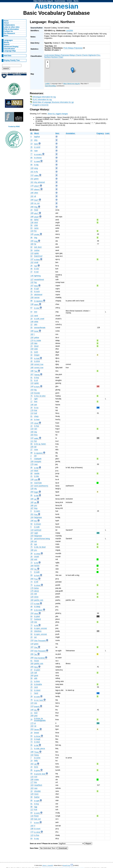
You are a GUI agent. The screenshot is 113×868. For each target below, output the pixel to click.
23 (31, 346)
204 (32, 492)
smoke (37, 234)
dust (36, 713)
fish (35, 441)
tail (35, 447)
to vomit (37, 147)
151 (32, 179)
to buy (36, 378)
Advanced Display (11, 47)
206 (32, 654)
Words (6, 42)
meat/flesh (38, 785)
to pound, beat (40, 774)
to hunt (37, 576)
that (36, 410)
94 (31, 736)
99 (31, 797)
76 (31, 396)
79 (31, 295)
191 (32, 196)
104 (32, 517)
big (35, 390)
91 (31, 378)
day (36, 432)
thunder (37, 393)
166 (32, 364)
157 (32, 286)
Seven (37, 730)
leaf (36, 413)
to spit (36, 289)
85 (31, 158)
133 (32, 429)
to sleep (37, 607)
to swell (37, 161)
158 (32, 298)
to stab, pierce (39, 749)
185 (32, 499)
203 (32, 729)
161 (32, 182)
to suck (37, 291)
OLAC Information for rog (42, 100)
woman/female (40, 328)
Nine (36, 667)
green (36, 179)
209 (32, 658)
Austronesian (60, 1)
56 (31, 225)
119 (32, 530)
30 (31, 557)
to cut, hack (39, 700)
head (36, 210)
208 (32, 207)
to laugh (37, 739)
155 (32, 241)
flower (36, 816)
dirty (36, 140)
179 (32, 464)
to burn (37, 387)
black (36, 471)
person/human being (42, 539)
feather (37, 797)
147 (32, 471)
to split (37, 801)
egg (36, 807)
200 (32, 579)
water (36, 438)
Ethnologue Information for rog (44, 97)
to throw (37, 736)
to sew (37, 308)
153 (32, 390)
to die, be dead (40, 547)
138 (32, 304)
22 (31, 426)
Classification (9, 49)
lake (36, 343)
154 (32, 613)
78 (31, 700)
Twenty (37, 375)
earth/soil (38, 530)
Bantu (76, 1)
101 (32, 172)
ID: (32, 133)
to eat (36, 272)
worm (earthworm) (41, 486)
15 (31, 767)
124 (32, 703)
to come (37, 758)
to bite (36, 476)
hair (36, 266)
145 (32, 234)
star (36, 622)
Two (36, 371)
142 (32, 755)
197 (32, 647)
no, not (37, 203)
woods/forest (39, 280)
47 (31, 670)
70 (31, 585)
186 (32, 505)
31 (31, 352)
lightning (37, 276)
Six (35, 569)
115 (32, 777)
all (35, 196)
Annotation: (71, 133)
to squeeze (38, 301)
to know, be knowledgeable (40, 719)
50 (31, 524)
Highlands (92, 55)
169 (32, 716)
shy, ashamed (39, 182)
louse (36, 331)
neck (36, 687)
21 (31, 681)
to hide (37, 604)
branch (37, 707)
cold (36, 480)
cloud (36, 423)
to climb (37, 832)
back (36, 144)
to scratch (38, 154)
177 (32, 782)
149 (32, 541)
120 (32, 597)
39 (31, 696)
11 (31, 713)
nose (36, 450)
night (36, 533)
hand (36, 693)
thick (36, 286)
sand (36, 316)
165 (32, 819)
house (36, 661)
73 (31, 742)
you (36, 505)
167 (32, 533)
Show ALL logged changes (58, 114)
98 (31, 807)
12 (31, 324)
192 (32, 559)
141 (32, 594)
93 (31, 774)
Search (7, 45)
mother (37, 250)
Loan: (107, 133)
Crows (70, 1)
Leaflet (47, 84)
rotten (36, 176)
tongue (37, 355)
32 (31, 355)
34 (31, 408)
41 (31, 476)
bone (36, 767)
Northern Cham (57, 57)
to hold (37, 358)
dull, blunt (38, 247)
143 (32, 231)
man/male (38, 483)
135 (32, 276)
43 (31, 637)
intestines (38, 631)
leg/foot (37, 137)
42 (31, 291)
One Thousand (40, 641)
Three (36, 752)
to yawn (37, 670)
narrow (37, 298)
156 (32, 521)
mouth (37, 557)
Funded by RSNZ (14, 127)
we (35, 499)
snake (36, 780)
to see (36, 269)
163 (32, 788)
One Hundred (39, 658)
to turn (37, 823)
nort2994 (70, 31)
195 (32, 203)
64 (31, 839)
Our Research (9, 33)
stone (36, 597)
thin (36, 521)
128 (32, 489)
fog (35, 282)
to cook (37, 697)
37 (31, 272)
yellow (37, 338)
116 (32, 816)
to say (36, 839)
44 (31, 420)
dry (35, 710)
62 (31, 256)
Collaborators (9, 25)
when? (37, 186)
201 (32, 514)
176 (32, 588)
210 (32, 640)
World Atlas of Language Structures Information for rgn (53, 102)
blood (36, 346)
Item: (57, 133)
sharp (36, 416)
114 (32, 413)
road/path (38, 459)
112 (32, 175)
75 (31, 547)
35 (31, 147)
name (36, 228)
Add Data (8, 56)
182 (32, 334)
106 (32, 780)
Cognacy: (100, 133)
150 (32, 338)
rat (35, 726)
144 (32, 386)
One (36, 647)
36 (31, 289)
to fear (37, 426)
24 (31, 210)
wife (36, 678)
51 (31, 380)
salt (35, 673)
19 (31, 791)
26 (31, 266)
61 (31, 661)
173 (32, 723)
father (36, 220)
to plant (37, 616)
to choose (38, 158)
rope (36, 151)
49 (31, 610)
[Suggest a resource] (40, 105)
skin (36, 324)
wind (36, 223)
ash (36, 405)
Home (6, 21)
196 (32, 829)
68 (31, 473)
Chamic (85, 55)
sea (36, 703)
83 (31, 813)
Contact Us (8, 31)
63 (31, 228)
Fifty (36, 207)
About (6, 23)
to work (37, 813)
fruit (36, 810)
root (36, 777)
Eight (36, 492)
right (36, 399)
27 (31, 450)
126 (32, 343)
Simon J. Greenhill (48, 865)
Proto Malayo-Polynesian (73, 48)
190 (32, 193)
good (36, 676)
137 (32, 259)
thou (36, 435)
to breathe (38, 684)
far (35, 244)
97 (31, 312)
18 (31, 733)
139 (32, 479)
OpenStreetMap (50, 86)
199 (32, 752)
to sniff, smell (39, 319)
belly (36, 761)
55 (31, 328)
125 (32, 673)
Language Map (10, 51)
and (36, 559)
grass (36, 644)
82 (31, 247)
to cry (36, 408)
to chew (37, 554)
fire (35, 231)
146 (32, 405)
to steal (37, 742)
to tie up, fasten (40, 444)
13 (31, 144)
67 (31, 308)
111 (32, 441)
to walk (37, 527)
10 (31, 140)
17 (31, 402)
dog (36, 238)
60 (31, 220)
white (36, 322)
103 (32, 785)
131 (32, 423)
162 (32, 764)
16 (31, 631)
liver (36, 402)
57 (31, 619)
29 (31, 319)
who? (36, 213)
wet (35, 594)
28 (31, 684)
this (35, 782)
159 (32, 349)
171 (32, 603)
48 (31, 607)
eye (36, 544)
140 (32, 710)
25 (31, 687)
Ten (36, 654)
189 (32, 213)
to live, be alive (40, 396)
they (36, 508)
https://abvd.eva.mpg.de (43, 1)
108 (32, 331)
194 (32, 200)
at (35, 723)
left (35, 456)
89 (31, 358)
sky (35, 489)
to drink (37, 361)
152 (32, 262)
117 (32, 810)
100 (32, 168)
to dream (38, 524)
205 (32, 667)
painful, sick (39, 600)
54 (31, 483)
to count (37, 829)
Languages (8, 40)
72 (31, 563)
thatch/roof (38, 256)
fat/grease (38, 517)
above (36, 591)
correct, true (39, 364)
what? (36, 217)
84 (31, 616)
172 (32, 832)
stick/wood (38, 295)
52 (31, 690)
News (6, 36)
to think (37, 681)
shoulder (37, 791)
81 (31, 416)
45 (31, 544)
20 (31, 719)
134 (32, 393)
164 (32, 676)
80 (31, 800)
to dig (36, 165)
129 (32, 794)
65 (31, 151)
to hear (37, 420)
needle (37, 473)
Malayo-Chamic (75, 55)
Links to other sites (12, 27)
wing (36, 168)
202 (32, 569)
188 (32, 217)
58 (31, 678)
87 (31, 161)
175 (32, 591)
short (36, 614)
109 (32, 462)
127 (32, 280)
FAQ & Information (11, 29)
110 (32, 253)
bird (36, 312)
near (36, 464)
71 (31, 749)
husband (37, 619)
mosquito (38, 462)
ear (35, 637)
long (36, 241)
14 (31, 761)
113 (32, 706)
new (36, 788)
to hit (36, 563)
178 (32, 410)
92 (31, 628)
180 (32, 244)
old (35, 764)
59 (31, 250)
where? (37, 190)
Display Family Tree (12, 60)
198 (32, 371)
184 (32, 566)
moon (36, 794)
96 (31, 238)
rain (36, 429)
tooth (36, 352)
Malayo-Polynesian (62, 55)
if (35, 826)
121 (32, 316)
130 (32, 622)
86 (31, 770)
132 (32, 282)
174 (32, 340)
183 (32, 435)
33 (31, 739)
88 (31, 301)
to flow (37, 835)
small (36, 262)
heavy (36, 755)
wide (36, 349)
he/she (37, 566)
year (36, 716)
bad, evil (37, 819)
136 (32, 223)
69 (31, 575)
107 (32, 486)
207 (32, 374)
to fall (36, 468)
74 (31, 582)
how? (36, 200)
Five (36, 515)
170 (32, 186)
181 (32, 189)
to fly (36, 172)
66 (31, 444)
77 (31, 154)
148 (32, 322)
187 (32, 508)
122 (32, 438)
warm (36, 305)
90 (31, 165)
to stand (37, 690)
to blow (37, 260)
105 (32, 447)
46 (31, 269)
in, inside (38, 340)
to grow (37, 770)
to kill (36, 582)
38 (31, 553)
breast (37, 733)
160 (32, 600)
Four (36, 579)
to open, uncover (41, 628)
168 (32, 432)
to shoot (37, 585)
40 (31, 361)
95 (31, 468)
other (36, 193)
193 (32, 826)
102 (32, 726)
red (35, 541)
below (36, 588)
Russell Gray (66, 865)
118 (32, 644)
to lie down (38, 610)
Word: (37, 133)
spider (36, 253)
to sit (36, 380)
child (36, 225)
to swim (37, 511)
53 (31, 539)
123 (32, 835)
